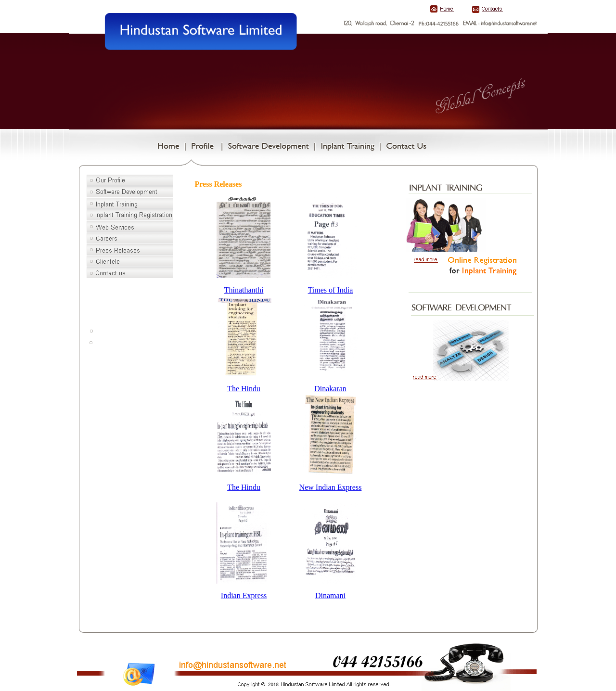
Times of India (331, 290)
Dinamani (330, 595)
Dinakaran (330, 389)
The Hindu (244, 389)
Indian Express (244, 595)
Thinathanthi (244, 290)
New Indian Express (331, 487)
